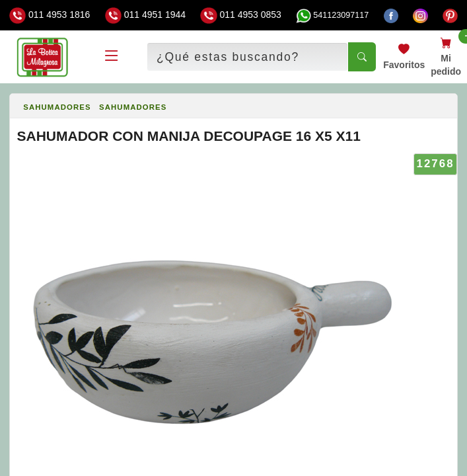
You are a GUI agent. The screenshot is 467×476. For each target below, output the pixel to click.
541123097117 (332, 15)
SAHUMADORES (57, 107)
